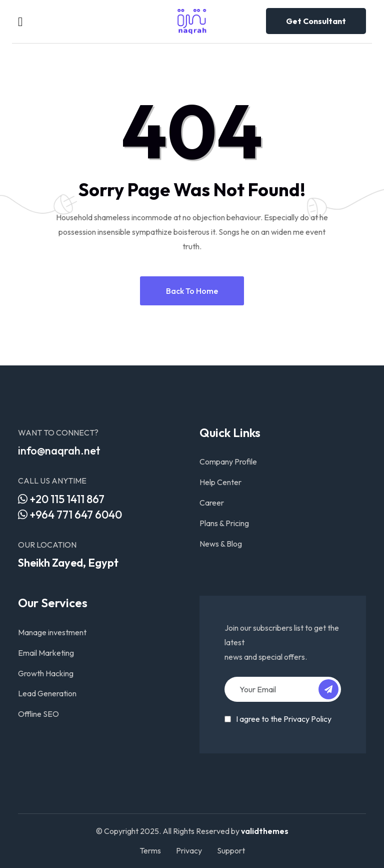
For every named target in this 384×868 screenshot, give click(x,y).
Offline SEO (38, 714)
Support (231, 850)
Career (212, 503)
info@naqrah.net (59, 451)
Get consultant (316, 21)
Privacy (189, 850)
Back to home (192, 291)
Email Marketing (46, 653)
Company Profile (228, 462)
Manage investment (52, 632)
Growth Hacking (46, 673)
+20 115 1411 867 (61, 499)
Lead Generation (47, 693)
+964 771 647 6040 (70, 515)
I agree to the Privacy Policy (284, 719)
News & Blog (221, 544)
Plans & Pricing (224, 523)
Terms (150, 850)
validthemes (265, 831)
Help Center (220, 482)
